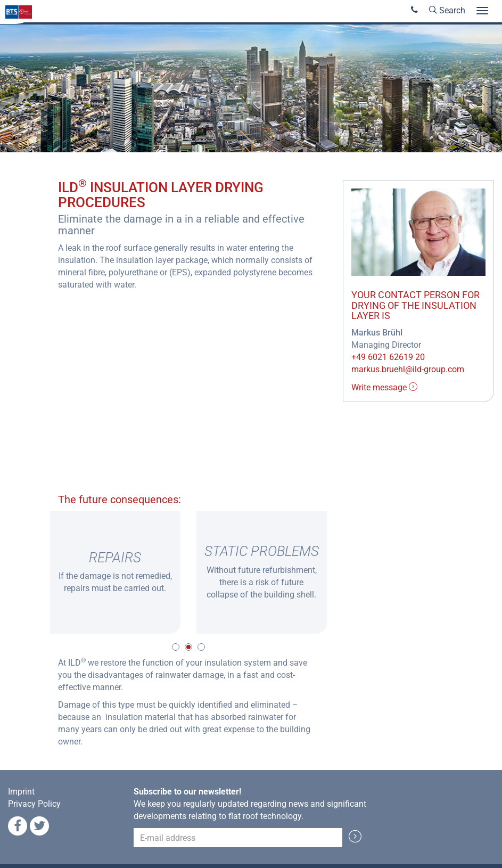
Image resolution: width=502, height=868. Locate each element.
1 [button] (176, 647)
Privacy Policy (34, 804)
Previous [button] (34, 572)
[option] (115, 572)
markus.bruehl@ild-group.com (408, 369)
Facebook (18, 826)
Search (447, 10)
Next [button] (343, 572)
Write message (384, 387)
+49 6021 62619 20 (388, 357)
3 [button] (201, 647)
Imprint (21, 792)
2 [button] (188, 647)
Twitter (39, 826)
